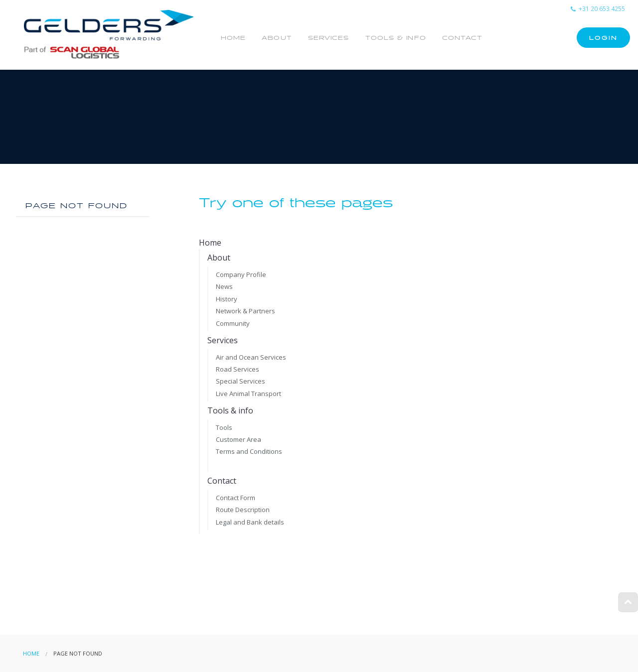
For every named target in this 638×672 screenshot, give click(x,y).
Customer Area (239, 439)
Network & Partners (245, 311)
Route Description (243, 510)
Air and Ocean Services (251, 357)
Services (329, 38)
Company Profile (241, 274)
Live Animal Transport (248, 394)
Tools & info (396, 38)
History (227, 299)
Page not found (77, 206)
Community (233, 323)
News (224, 286)
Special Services (240, 381)
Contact (463, 38)
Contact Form (236, 498)
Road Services (238, 369)
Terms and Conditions (249, 451)
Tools (224, 427)
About (277, 38)
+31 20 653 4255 (598, 9)
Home (233, 38)
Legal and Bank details (250, 522)
